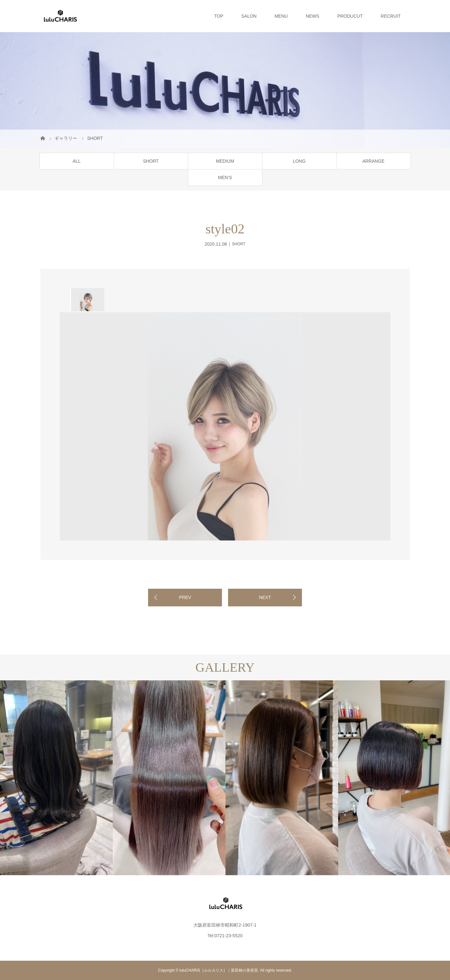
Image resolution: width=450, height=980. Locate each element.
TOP (219, 16)
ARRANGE (373, 161)
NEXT (265, 597)
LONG (299, 161)
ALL (77, 161)
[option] (87, 300)
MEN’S (225, 177)
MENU (281, 16)
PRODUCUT (350, 16)
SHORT (151, 161)
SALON (249, 16)
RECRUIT (391, 16)
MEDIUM (225, 161)
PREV (185, 597)
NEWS (313, 16)
